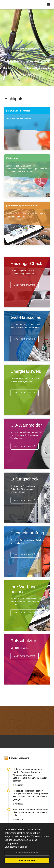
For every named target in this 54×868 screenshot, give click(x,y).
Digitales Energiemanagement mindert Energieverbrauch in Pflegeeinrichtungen (27, 772)
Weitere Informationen (27, 853)
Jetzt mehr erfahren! (25, 285)
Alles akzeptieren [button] (27, 861)
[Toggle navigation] (48, 5)
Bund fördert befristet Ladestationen (30, 810)
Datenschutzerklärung (16, 847)
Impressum (13, 843)
